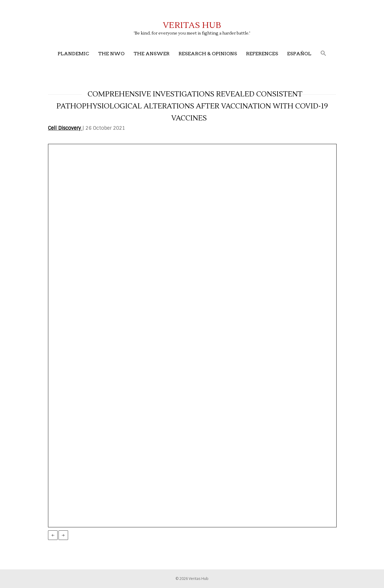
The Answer (151, 54)
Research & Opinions (208, 54)
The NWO (111, 54)
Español (299, 54)
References (262, 54)
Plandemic (73, 54)
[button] (323, 54)
